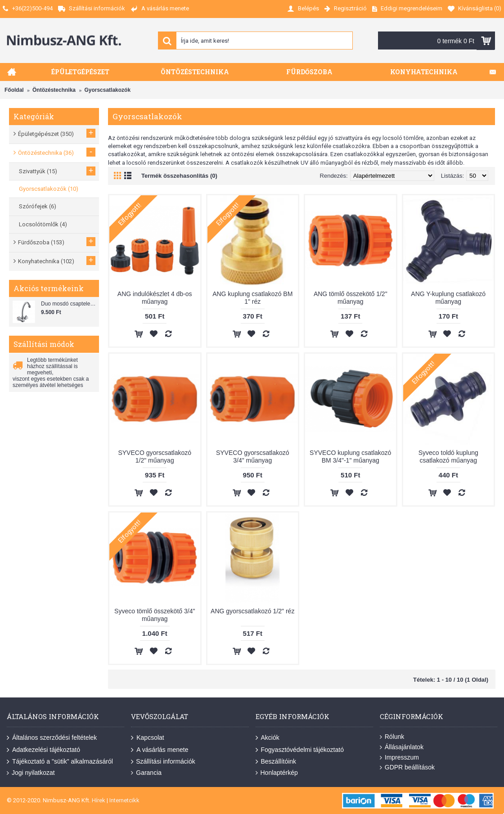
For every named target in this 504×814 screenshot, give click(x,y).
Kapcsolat (147, 738)
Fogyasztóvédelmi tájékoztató (300, 750)
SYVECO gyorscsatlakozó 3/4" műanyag (253, 456)
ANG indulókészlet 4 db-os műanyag (155, 298)
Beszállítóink (276, 762)
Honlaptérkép (277, 773)
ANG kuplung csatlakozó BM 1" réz (252, 298)
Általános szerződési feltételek (52, 738)
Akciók (268, 738)
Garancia (146, 773)
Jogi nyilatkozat (31, 773)
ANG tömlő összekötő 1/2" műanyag (351, 298)
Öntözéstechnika (54, 90)
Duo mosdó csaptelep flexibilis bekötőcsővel (69, 304)
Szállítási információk (163, 762)
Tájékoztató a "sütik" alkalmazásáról (60, 762)
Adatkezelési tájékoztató (43, 750)
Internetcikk (124, 800)
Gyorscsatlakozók (107, 90)
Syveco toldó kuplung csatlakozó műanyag (448, 456)
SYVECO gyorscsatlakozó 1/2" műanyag (155, 456)
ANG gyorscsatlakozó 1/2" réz (252, 611)
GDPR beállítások (407, 767)
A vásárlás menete (160, 750)
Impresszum (399, 758)
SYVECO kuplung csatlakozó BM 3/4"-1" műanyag (350, 456)
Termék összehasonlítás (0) (179, 176)
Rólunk (392, 737)
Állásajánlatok (402, 747)
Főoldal (14, 90)
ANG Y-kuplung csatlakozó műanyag (448, 298)
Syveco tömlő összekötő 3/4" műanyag (155, 615)
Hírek (99, 800)
